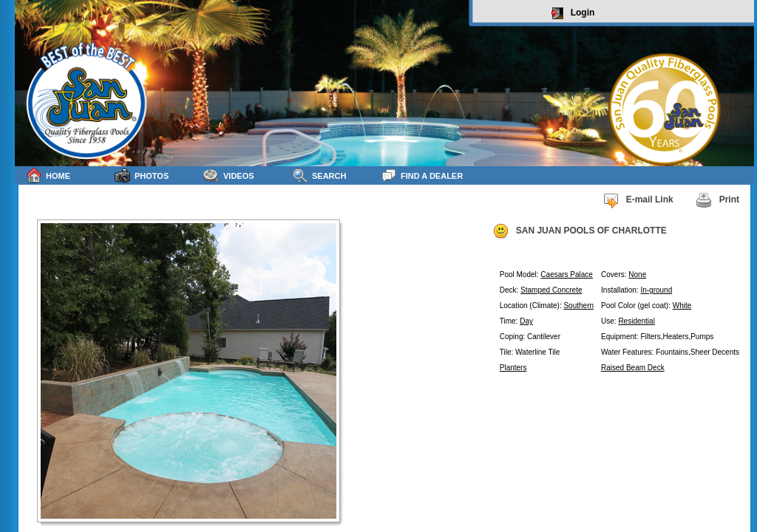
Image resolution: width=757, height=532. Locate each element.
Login (573, 13)
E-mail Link (638, 200)
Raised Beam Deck (633, 368)
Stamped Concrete (551, 290)
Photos (142, 175)
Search (319, 175)
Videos (229, 175)
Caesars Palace (567, 274)
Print (717, 200)
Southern (578, 306)
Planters (513, 368)
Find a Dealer (422, 175)
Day (526, 321)
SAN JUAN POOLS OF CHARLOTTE (580, 231)
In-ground (656, 290)
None (637, 274)
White (682, 306)
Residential (636, 321)
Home (48, 175)
